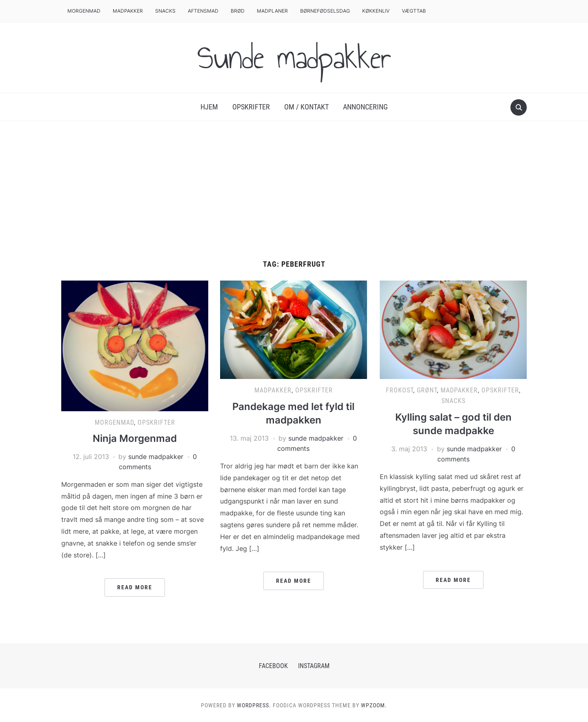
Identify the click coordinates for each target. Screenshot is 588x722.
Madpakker (128, 11)
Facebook (273, 666)
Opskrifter (251, 107)
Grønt (427, 390)
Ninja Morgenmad (135, 438)
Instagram (314, 666)
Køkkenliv (376, 11)
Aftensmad (203, 11)
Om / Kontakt (306, 107)
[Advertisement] (294, 199)
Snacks (165, 11)
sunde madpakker (156, 457)
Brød (238, 11)
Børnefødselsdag (325, 11)
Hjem (209, 107)
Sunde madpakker (294, 58)
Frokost (400, 390)
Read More (135, 587)
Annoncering (365, 107)
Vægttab (414, 11)
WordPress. (254, 705)
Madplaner (272, 11)
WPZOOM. (374, 705)
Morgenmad (84, 11)
